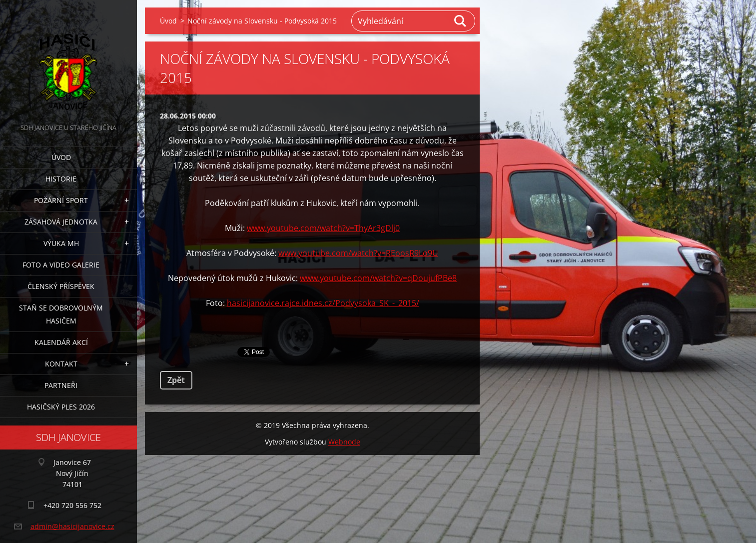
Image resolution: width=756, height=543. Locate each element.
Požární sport (61, 200)
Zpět (176, 380)
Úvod (61, 157)
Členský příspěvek (61, 286)
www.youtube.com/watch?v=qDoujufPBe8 (378, 278)
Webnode (344, 442)
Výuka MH (61, 243)
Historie (61, 179)
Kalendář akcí (61, 342)
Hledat (461, 21)
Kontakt (61, 364)
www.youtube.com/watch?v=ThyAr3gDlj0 (323, 228)
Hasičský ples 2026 (61, 407)
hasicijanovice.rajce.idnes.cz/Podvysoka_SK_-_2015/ (323, 303)
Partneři (61, 385)
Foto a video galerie (61, 265)
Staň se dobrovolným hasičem (61, 314)
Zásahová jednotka (61, 222)
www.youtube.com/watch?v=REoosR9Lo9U (358, 253)
